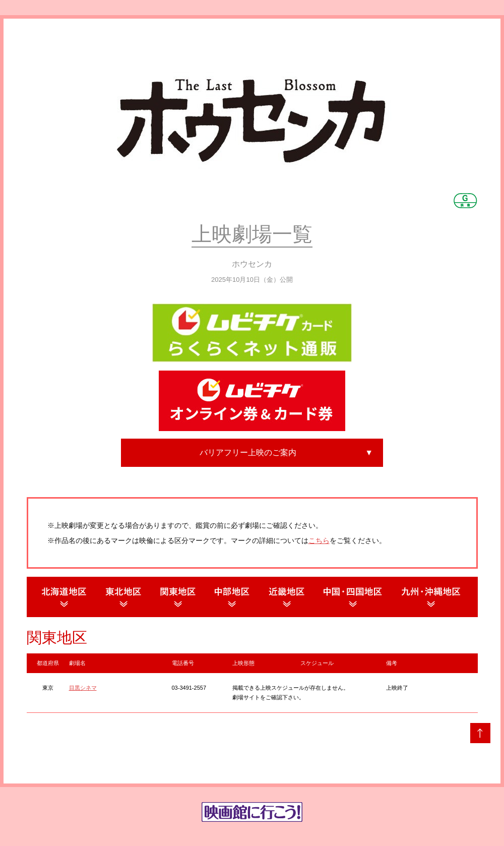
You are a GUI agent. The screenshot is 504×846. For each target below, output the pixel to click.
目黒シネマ (83, 688)
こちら (319, 540)
